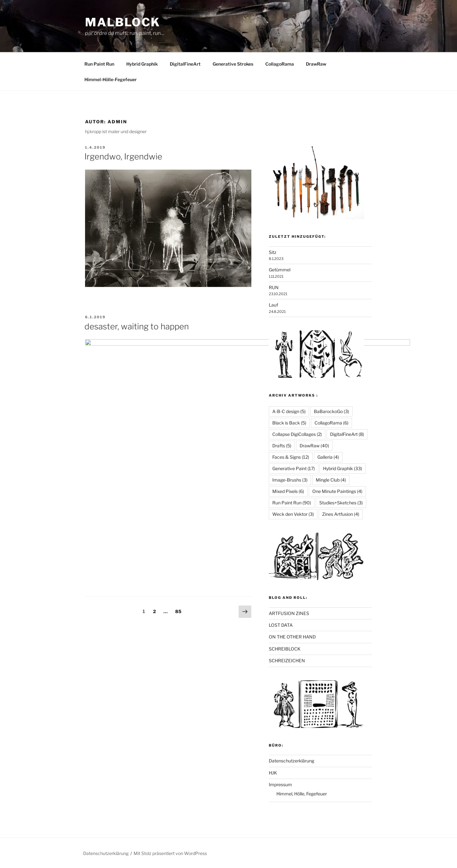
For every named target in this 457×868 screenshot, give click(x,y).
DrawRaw (316, 64)
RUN (274, 287)
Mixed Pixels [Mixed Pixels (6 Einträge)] (288, 491)
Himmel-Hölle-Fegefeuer (111, 79)
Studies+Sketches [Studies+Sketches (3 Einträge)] (341, 503)
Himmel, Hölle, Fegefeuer (302, 794)
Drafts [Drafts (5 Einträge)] (282, 446)
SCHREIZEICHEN (287, 661)
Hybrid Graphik (142, 64)
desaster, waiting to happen (137, 326)
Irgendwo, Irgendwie (123, 156)
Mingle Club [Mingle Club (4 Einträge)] (331, 480)
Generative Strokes (233, 64)
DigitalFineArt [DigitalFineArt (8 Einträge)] (347, 434)
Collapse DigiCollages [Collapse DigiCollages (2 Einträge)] (297, 434)
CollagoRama (280, 64)
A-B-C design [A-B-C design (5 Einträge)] (289, 411)
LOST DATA (281, 625)
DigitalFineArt (185, 64)
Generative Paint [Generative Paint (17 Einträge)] (294, 468)
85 (180, 499)
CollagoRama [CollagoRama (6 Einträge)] (331, 423)
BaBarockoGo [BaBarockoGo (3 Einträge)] (331, 411)
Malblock (123, 22)
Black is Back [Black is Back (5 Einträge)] (289, 423)
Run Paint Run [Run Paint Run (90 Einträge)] (292, 503)
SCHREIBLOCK (285, 649)
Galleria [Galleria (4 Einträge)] (328, 457)
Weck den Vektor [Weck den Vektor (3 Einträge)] (293, 514)
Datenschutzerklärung (291, 761)
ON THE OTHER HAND (292, 637)
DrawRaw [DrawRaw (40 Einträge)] (314, 446)
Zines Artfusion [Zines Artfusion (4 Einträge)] (341, 514)
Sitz (273, 252)
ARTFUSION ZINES (289, 613)
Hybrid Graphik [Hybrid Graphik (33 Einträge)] (343, 468)
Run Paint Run (99, 64)
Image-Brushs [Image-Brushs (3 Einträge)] (290, 480)
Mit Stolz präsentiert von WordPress (170, 853)
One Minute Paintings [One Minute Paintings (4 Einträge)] (337, 491)
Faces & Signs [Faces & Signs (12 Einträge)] (291, 457)
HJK (273, 773)
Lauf (273, 305)
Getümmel (280, 270)
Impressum (280, 784)
